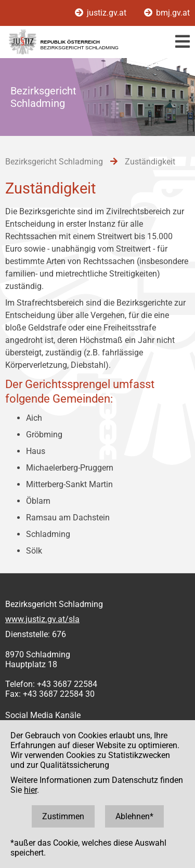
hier (30, 790)
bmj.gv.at (167, 13)
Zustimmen (63, 816)
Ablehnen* (134, 816)
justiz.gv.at (102, 13)
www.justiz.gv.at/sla (42, 619)
